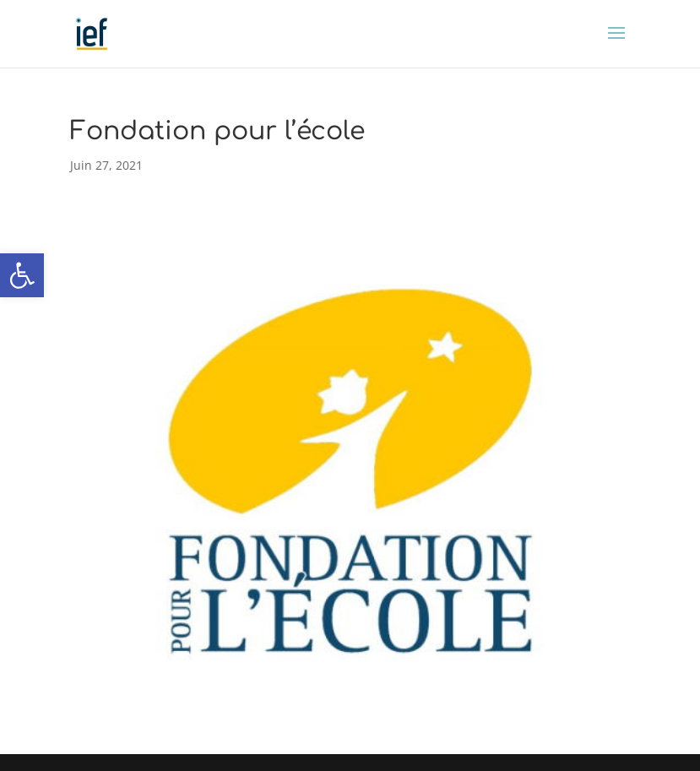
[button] (22, 275)
